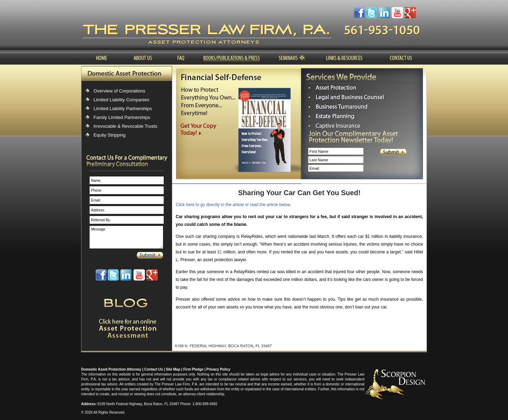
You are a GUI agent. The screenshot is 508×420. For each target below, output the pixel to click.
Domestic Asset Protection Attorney (111, 369)
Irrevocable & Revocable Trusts (125, 126)
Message (126, 237)
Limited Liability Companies (121, 100)
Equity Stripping (110, 135)
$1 (220, 252)
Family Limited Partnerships (122, 117)
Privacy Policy (218, 369)
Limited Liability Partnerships (123, 109)
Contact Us (154, 369)
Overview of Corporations (119, 91)
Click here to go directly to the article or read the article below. (234, 205)
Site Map (173, 369)
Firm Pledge (193, 369)
